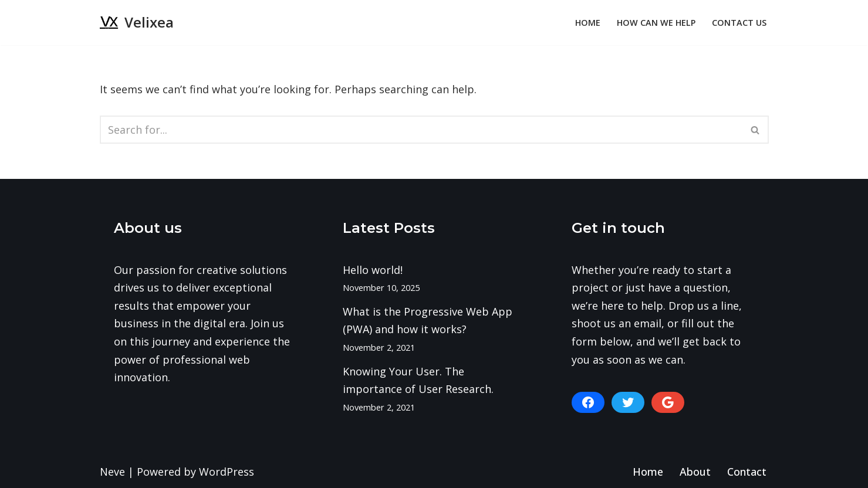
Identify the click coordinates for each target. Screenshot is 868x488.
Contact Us (739, 23)
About (695, 472)
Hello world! (373, 270)
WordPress (227, 472)
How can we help (656, 23)
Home (588, 23)
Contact (747, 472)
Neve (112, 472)
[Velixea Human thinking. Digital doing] (137, 23)
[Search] (421, 130)
